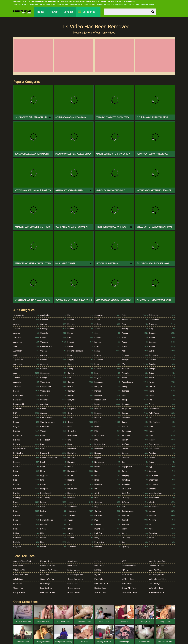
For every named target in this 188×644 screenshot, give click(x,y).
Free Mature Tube (48, 592)
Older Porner (73, 561)
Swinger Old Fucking (49, 570)
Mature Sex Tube (156, 588)
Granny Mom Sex (147, 5)
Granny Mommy (76, 5)
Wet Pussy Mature (157, 575)
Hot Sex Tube (100, 588)
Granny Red (109, 5)
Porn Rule (99, 579)
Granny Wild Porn (48, 579)
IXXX (124, 561)
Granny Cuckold (74, 592)
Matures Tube (134, 5)
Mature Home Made (47, 5)
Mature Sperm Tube (157, 579)
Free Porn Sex (19, 566)
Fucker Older (73, 584)
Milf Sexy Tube (128, 579)
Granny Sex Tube (21, 575)
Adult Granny (89, 5)
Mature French (128, 584)
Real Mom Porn (101, 584)
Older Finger (45, 584)
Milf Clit (98, 570)
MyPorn (98, 575)
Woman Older (100, 592)
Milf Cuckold (127, 575)
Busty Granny (121, 5)
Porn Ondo (99, 566)
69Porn (98, 561)
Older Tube (72, 566)
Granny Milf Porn (129, 588)
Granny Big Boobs (75, 575)
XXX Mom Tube (62, 5)
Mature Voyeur (74, 570)
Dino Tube (45, 575)
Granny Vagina (74, 588)
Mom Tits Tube (155, 570)
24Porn (125, 570)
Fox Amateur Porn (129, 592)
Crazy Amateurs (129, 566)
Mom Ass (99, 5)
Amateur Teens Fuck (30, 5)
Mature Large (154, 584)
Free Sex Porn (46, 588)
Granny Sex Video (75, 579)
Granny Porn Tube (156, 592)
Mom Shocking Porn (157, 561)
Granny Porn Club (156, 566)
